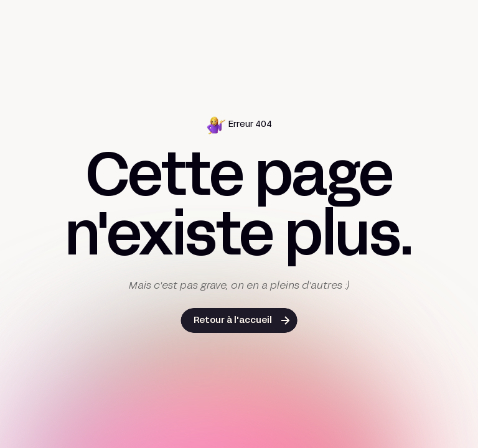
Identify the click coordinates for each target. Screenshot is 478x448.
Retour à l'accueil (233, 321)
